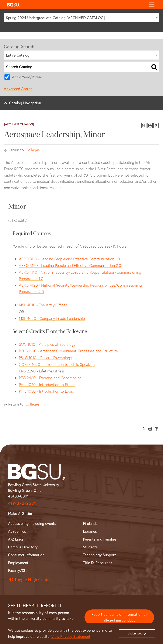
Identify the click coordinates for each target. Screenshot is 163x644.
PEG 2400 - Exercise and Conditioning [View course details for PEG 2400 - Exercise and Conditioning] (50, 378)
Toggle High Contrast (32, 580)
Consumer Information (26, 555)
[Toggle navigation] (151, 5)
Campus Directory (23, 547)
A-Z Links (16, 539)
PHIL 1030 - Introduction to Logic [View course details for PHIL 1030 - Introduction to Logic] (46, 391)
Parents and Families (100, 539)
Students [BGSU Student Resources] (90, 547)
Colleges (33, 150)
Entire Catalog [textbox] (18, 55)
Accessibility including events (32, 523)
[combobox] (81, 17)
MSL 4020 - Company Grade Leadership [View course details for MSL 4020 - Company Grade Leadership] (52, 319)
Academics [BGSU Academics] (17, 531)
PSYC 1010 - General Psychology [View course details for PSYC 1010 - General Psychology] (45, 358)
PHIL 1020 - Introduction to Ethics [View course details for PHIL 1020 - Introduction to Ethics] (47, 385)
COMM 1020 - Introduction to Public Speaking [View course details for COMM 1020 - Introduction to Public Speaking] (57, 365)
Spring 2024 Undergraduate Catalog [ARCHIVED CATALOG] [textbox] (55, 18)
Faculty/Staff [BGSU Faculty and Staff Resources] (19, 571)
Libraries (90, 531)
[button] (75, 5)
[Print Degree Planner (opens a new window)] (144, 126)
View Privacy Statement (71, 636)
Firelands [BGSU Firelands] (90, 523)
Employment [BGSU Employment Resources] (18, 563)
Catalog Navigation (25, 103)
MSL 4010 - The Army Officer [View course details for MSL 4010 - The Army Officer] (43, 305)
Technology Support (99, 555)
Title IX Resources (98, 563)
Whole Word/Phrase (27, 77)
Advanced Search (18, 89)
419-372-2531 (22, 503)
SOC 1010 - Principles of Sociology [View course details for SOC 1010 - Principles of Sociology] (47, 344)
